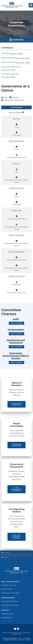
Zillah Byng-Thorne (17, 141)
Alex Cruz (16, 119)
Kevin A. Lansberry (16, 235)
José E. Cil (16, 163)
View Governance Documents (16, 489)
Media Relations (7, 618)
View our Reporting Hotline (16, 537)
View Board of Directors (16, 404)
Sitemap (28, 640)
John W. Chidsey (16, 112)
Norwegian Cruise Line (9, 585)
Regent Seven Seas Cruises (10, 593)
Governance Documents (11, 67)
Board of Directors (9, 58)
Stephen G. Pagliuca (16, 276)
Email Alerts (7, 553)
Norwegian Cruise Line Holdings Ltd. (21, 633)
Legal (20, 638)
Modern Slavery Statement (10, 638)
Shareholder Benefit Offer (10, 601)
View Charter (16, 323)
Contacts (6, 557)
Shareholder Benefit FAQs (10, 605)
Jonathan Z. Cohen (17, 188)
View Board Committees (17, 445)
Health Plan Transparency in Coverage (14, 640)
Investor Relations (7, 614)
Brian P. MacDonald (16, 252)
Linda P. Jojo (16, 210)
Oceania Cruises (7, 589)
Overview (5, 53)
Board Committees (9, 62)
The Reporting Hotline (10, 74)
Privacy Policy (27, 638)
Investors (16, 40)
